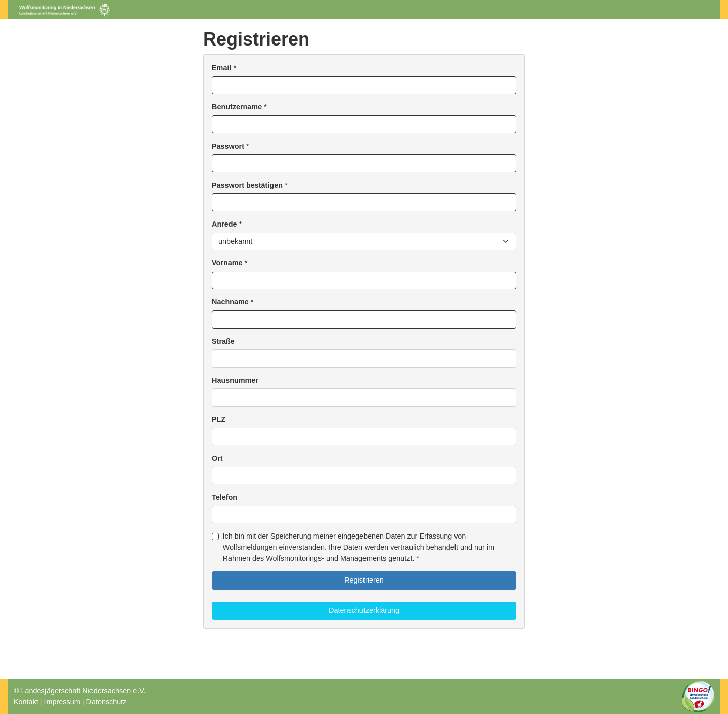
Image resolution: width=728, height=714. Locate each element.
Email (221, 68)
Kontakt (26, 702)
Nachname (230, 302)
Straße (223, 341)
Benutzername (237, 107)
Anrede (224, 224)
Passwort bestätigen (247, 185)
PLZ (219, 419)
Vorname (227, 263)
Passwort (228, 146)
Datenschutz (106, 702)
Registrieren (364, 580)
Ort (217, 458)
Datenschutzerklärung (364, 610)
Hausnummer (235, 380)
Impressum (62, 702)
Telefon (224, 497)
